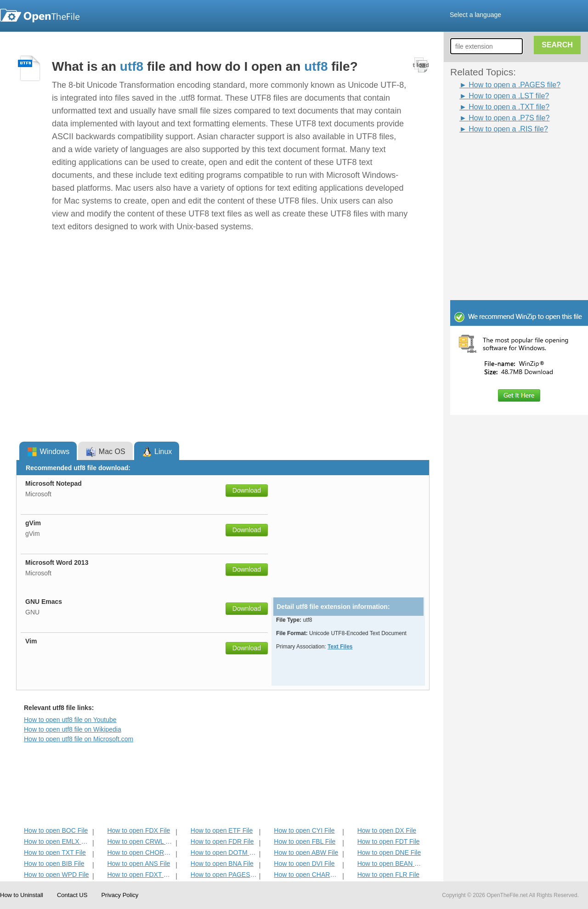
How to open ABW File (306, 852)
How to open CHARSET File (307, 875)
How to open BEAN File (391, 864)
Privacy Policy (120, 895)
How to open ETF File (222, 830)
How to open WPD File (57, 875)
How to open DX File (387, 830)
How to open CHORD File (140, 852)
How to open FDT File (389, 841)
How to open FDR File (222, 841)
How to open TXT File (55, 852)
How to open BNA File (222, 864)
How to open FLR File (388, 875)
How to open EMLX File (57, 841)
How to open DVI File (304, 864)
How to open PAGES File (224, 875)
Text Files (340, 647)
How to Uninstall (22, 895)
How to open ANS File (139, 864)
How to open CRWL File (140, 841)
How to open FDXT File (140, 875)
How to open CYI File (304, 830)
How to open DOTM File (224, 852)
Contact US (72, 895)
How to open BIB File (54, 864)
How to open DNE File (389, 852)
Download (247, 490)
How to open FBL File (305, 841)
